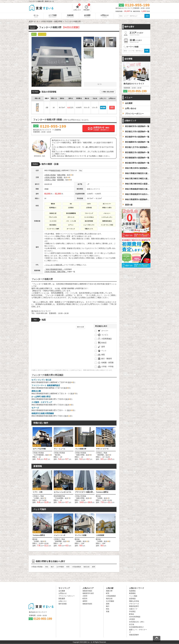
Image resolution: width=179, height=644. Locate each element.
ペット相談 (133, 596)
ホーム (36, 16)
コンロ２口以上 (89, 217)
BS (71, 204)
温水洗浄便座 (89, 221)
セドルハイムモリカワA (62, 492)
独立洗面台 (53, 225)
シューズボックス (89, 225)
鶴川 (52, 567)
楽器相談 (132, 599)
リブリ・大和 (38, 492)
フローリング (89, 213)
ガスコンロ (71, 217)
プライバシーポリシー (67, 596)
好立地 (132, 624)
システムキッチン (107, 217)
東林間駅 (61, 180)
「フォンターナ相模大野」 (54, 265)
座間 (93, 567)
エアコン (71, 225)
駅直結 (132, 614)
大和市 (85, 596)
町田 (68, 567)
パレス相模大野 (81, 449)
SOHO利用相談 (135, 617)
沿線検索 (70, 16)
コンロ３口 (53, 221)
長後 (108, 611)
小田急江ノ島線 (50, 180)
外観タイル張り (107, 208)
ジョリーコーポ (59, 535)
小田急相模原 (76, 567)
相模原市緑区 (87, 604)
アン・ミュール (59, 449)
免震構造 (132, 591)
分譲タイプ (133, 609)
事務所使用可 (134, 606)
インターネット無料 (53, 229)
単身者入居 (53, 213)
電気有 (53, 204)
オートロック (71, 229)
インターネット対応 (107, 225)
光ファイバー (107, 204)
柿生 (47, 567)
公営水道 (89, 208)
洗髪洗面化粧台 (107, 221)
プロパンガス (53, 217)
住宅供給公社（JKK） (137, 622)
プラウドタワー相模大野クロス (85, 492)
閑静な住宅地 (134, 601)
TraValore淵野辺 (102, 492)
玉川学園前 (60, 567)
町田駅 (60, 177)
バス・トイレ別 (71, 221)
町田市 (85, 599)
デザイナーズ (134, 604)
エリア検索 (53, 16)
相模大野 (109, 591)
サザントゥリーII (102, 449)
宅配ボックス (89, 229)
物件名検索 (63, 604)
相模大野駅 (61, 175)
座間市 (85, 601)
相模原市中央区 (88, 593)
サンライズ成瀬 (81, 535)
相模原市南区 (56, 170)
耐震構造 (132, 593)
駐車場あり (53, 208)
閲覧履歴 (87, 7)
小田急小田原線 (50, 175)
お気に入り (77, 7)
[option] (42, 444)
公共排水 (71, 208)
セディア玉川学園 (39, 449)
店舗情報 (58, 130)
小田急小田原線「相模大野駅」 (56, 272)
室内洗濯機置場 (71, 213)
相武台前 (87, 567)
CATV (89, 204)
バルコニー (107, 213)
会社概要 (87, 16)
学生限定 (132, 611)
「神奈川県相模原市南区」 (54, 269)
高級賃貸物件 (134, 635)
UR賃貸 (132, 619)
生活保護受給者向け (136, 627)
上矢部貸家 (100, 535)
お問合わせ (105, 16)
